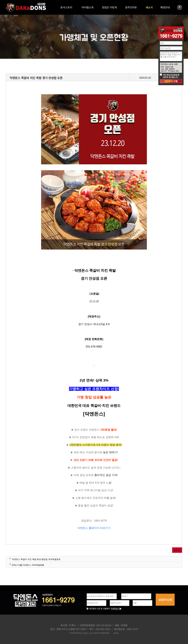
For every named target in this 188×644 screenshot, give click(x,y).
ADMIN (116, 633)
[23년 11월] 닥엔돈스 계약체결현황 (28, 565)
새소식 (149, 7)
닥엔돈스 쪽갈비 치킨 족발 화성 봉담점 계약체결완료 (36, 559)
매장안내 (165, 7)
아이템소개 (88, 7)
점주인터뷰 (131, 7)
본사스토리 (66, 7)
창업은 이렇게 (109, 7)
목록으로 (177, 550)
